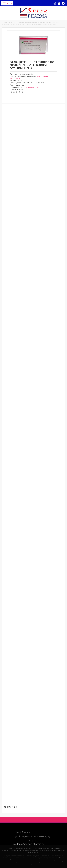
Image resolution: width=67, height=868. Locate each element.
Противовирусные (31, 87)
